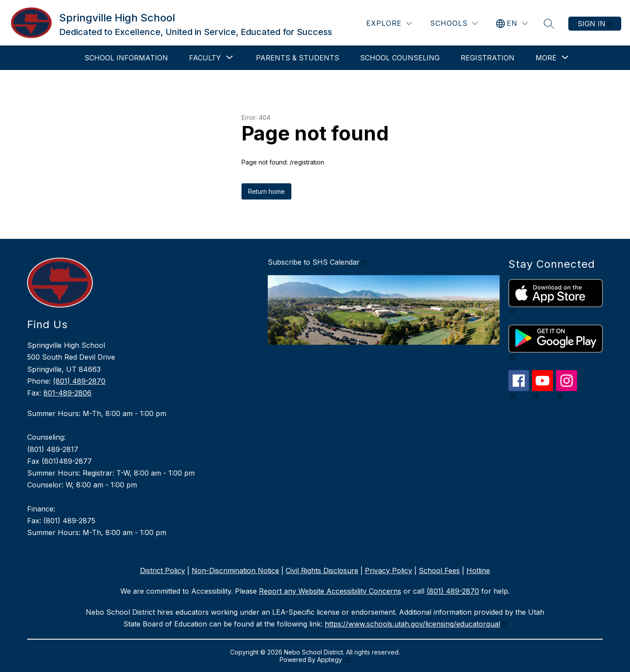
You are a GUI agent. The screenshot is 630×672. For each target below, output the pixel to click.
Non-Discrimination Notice (235, 570)
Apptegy (331, 660)
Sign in (591, 24)
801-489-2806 (67, 393)
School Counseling (400, 58)
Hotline (478, 570)
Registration (488, 58)
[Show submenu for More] (546, 58)
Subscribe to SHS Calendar (314, 262)
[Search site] (549, 24)
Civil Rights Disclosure (322, 570)
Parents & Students (297, 58)
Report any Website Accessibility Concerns (330, 591)
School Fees (439, 570)
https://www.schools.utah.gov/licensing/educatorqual (412, 624)
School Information (126, 58)
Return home (266, 191)
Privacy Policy (388, 570)
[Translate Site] (512, 23)
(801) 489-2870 (79, 381)
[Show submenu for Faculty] (205, 58)
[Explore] (389, 23)
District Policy (163, 570)
